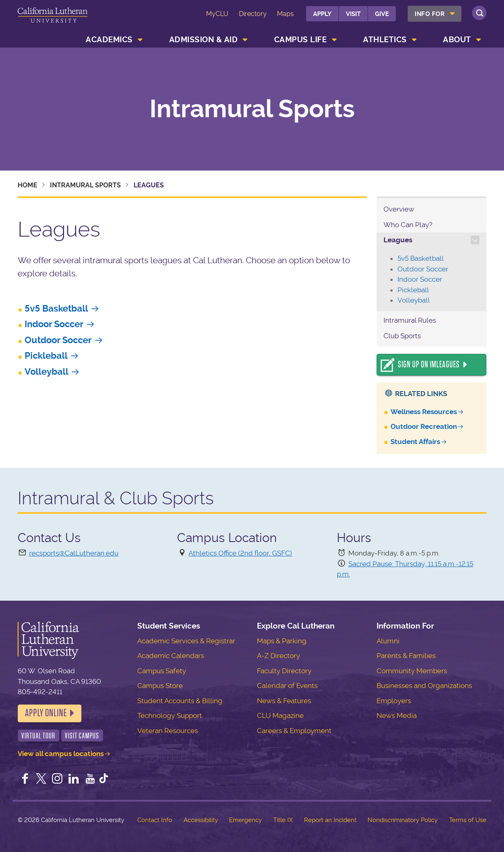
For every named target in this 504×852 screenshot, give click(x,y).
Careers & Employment (294, 731)
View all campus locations (61, 754)
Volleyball (47, 372)
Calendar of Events (287, 686)
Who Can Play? (408, 225)
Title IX (283, 820)
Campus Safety (162, 671)
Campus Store (160, 686)
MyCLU (217, 14)
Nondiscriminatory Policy (403, 820)
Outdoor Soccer (58, 340)
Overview (399, 209)
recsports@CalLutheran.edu (74, 553)
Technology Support (170, 715)
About (457, 40)
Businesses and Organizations (424, 686)
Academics (109, 40)
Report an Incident (330, 820)
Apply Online (46, 713)
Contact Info (155, 820)
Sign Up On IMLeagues (429, 364)
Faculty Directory (284, 671)
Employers (394, 701)
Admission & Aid (204, 40)
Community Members (412, 671)
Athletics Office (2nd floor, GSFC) (240, 553)
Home (27, 185)
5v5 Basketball (56, 309)
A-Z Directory (278, 656)
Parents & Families (406, 656)
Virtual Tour (38, 736)
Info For (430, 14)
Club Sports (402, 336)
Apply (322, 14)
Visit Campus (82, 736)
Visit (353, 14)
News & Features (284, 701)
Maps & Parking (282, 641)
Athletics (385, 40)
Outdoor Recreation (424, 426)
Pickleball (46, 356)
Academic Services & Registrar (186, 641)
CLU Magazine (280, 715)
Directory (253, 14)
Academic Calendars (171, 656)
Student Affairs (415, 442)
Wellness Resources (424, 412)
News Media (397, 715)
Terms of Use (468, 820)
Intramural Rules (410, 320)
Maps (285, 14)
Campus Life (301, 40)
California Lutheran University (53, 20)
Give (382, 14)
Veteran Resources (168, 731)
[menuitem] (435, 14)
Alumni (388, 641)
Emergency (245, 820)
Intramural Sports (252, 109)
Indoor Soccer (54, 324)
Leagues (398, 240)
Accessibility (201, 820)
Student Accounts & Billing (180, 701)
